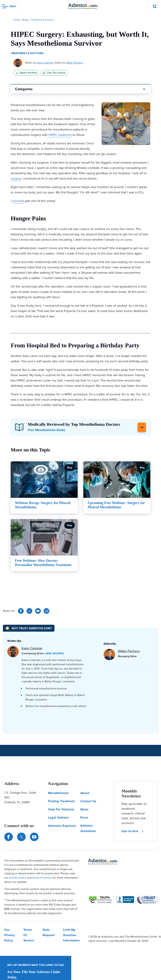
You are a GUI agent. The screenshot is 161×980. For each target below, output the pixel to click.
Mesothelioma (58, 793)
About (85, 793)
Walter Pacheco (75, 63)
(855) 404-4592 (55, 653)
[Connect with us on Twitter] (21, 837)
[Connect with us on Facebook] (9, 837)
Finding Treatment (61, 801)
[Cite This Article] (46, 611)
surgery (16, 178)
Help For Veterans (61, 809)
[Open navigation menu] (9, 6)
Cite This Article (54, 73)
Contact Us (88, 801)
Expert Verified (26, 73)
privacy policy (18, 878)
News (84, 809)
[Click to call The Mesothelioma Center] (155, 6)
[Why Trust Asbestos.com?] (29, 628)
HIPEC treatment (60, 135)
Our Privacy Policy (10, 935)
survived (18, 201)
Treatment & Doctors (27, 53)
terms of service (42, 878)
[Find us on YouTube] (34, 837)
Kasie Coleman (45, 63)
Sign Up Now (133, 831)
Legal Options (58, 817)
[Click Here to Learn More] (142, 427)
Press (84, 817)
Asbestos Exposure (62, 826)
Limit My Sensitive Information (71, 935)
